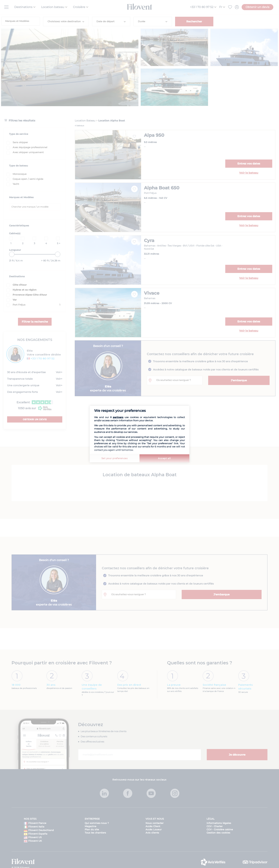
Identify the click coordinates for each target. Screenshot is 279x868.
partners (118, 417)
